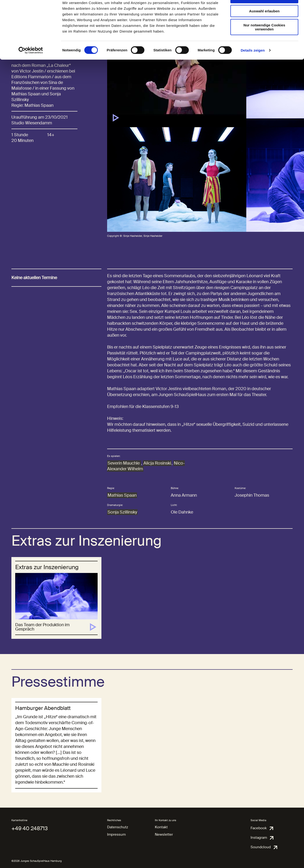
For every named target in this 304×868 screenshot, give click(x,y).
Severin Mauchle (124, 463)
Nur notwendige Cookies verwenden (264, 42)
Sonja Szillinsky (122, 512)
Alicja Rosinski (157, 463)
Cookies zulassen (264, 12)
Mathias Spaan (122, 495)
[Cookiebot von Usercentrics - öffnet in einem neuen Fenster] (31, 65)
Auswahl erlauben (264, 26)
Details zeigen (253, 65)
